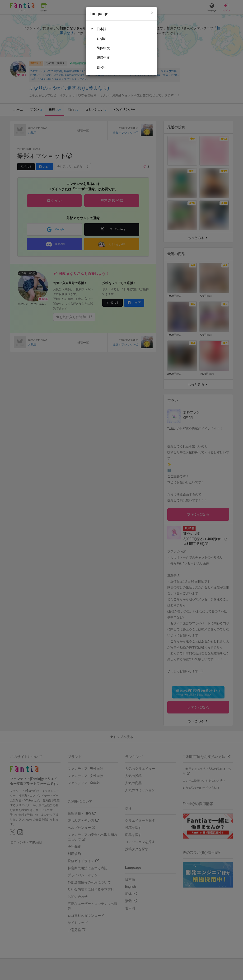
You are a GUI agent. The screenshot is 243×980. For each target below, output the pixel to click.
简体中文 (103, 48)
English (102, 39)
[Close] (152, 13)
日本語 (102, 29)
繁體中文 (103, 58)
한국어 (102, 67)
